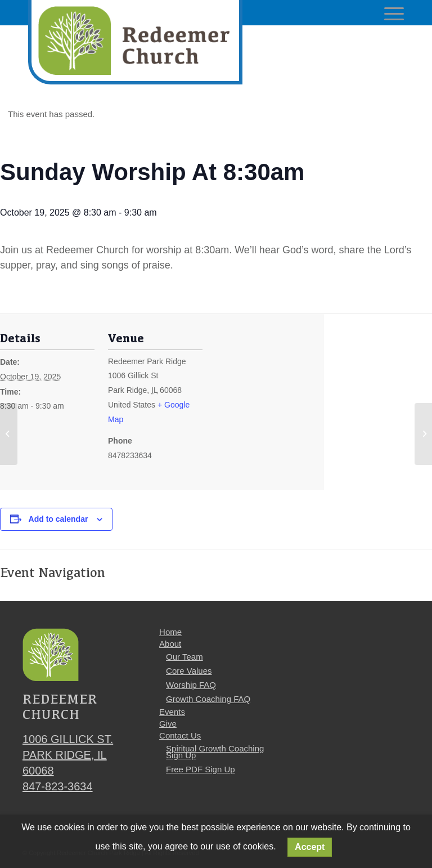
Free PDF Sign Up (201, 769)
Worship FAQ (191, 685)
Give (168, 724)
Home (170, 632)
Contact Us (180, 735)
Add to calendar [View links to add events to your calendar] (58, 519)
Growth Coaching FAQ (208, 699)
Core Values (189, 671)
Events (172, 712)
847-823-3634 (58, 786)
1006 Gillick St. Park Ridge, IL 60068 (68, 755)
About (170, 644)
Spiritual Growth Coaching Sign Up (215, 752)
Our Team (184, 657)
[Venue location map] (275, 409)
